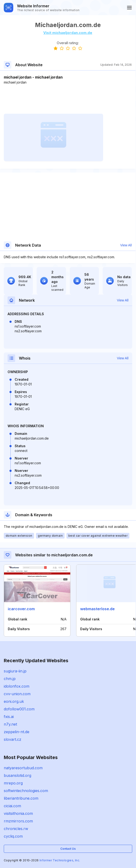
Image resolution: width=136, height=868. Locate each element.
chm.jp (10, 679)
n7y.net (10, 724)
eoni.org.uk (14, 701)
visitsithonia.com (18, 813)
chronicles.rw (16, 829)
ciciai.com (12, 806)
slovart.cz (13, 739)
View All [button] (126, 245)
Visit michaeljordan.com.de (68, 33)
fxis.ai (9, 717)
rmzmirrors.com (18, 821)
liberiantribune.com (21, 798)
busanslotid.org (18, 775)
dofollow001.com (19, 709)
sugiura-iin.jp (15, 671)
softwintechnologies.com (26, 791)
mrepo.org (13, 783)
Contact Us (68, 849)
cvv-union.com (17, 694)
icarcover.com (21, 609)
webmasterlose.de (97, 609)
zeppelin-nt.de (17, 732)
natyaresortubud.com (23, 768)
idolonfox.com (17, 686)
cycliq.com (13, 836)
